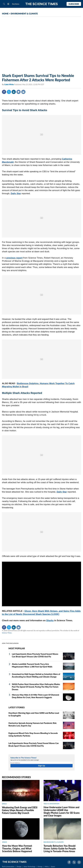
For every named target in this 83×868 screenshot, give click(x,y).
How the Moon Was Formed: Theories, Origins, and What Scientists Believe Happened (17, 849)
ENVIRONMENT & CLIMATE (24, 14)
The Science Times (42, 4)
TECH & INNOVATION (51, 804)
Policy (47, 866)
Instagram (79, 862)
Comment (19, 92)
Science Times (7, 633)
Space (53, 866)
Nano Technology (30, 866)
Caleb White (9, 84)
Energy (40, 866)
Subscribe (74, 4)
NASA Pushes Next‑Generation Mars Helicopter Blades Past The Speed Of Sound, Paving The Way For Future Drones (36, 687)
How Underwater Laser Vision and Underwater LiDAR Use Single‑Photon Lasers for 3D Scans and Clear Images (62, 811)
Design (19, 866)
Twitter (9, 92)
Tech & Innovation (8, 866)
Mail (23, 92)
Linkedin (14, 92)
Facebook (4, 92)
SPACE (4, 804)
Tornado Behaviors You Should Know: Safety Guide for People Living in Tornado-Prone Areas (60, 849)
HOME (5, 14)
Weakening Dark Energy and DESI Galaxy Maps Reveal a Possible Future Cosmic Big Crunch (20, 810)
